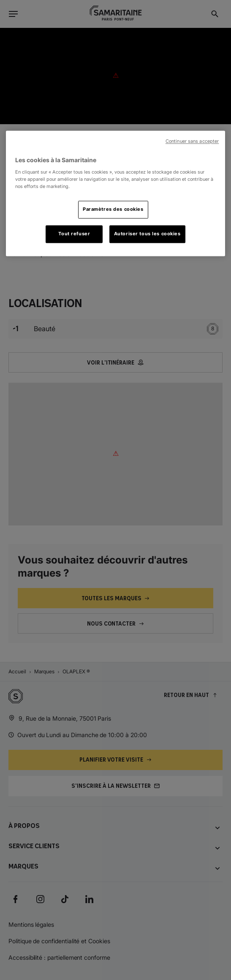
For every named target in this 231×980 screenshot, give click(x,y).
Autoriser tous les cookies (147, 234)
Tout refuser (74, 234)
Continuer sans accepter (192, 141)
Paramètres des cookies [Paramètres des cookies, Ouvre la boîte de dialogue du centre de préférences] (113, 209)
